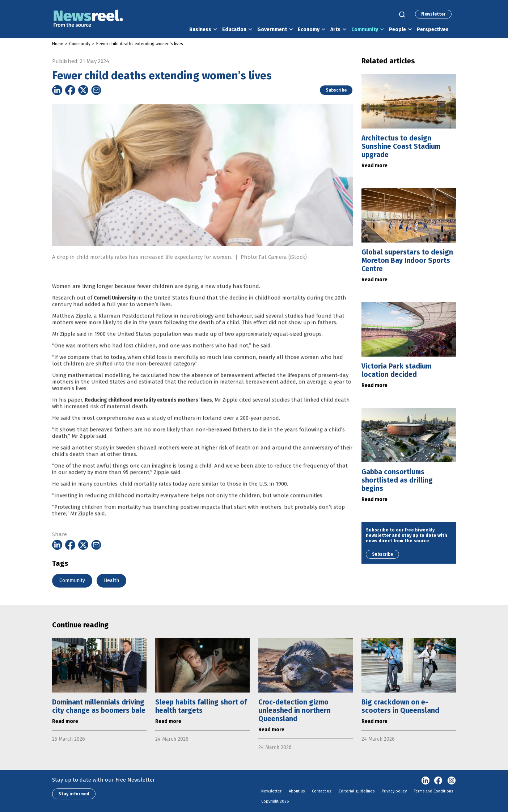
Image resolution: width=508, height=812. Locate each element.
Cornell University (115, 310)
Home (58, 44)
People (397, 30)
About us (297, 791)
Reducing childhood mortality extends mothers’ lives (148, 413)
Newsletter (433, 14)
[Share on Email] (96, 90)
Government (272, 30)
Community (365, 30)
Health (111, 580)
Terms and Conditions (433, 791)
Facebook (439, 781)
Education (234, 30)
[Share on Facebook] (70, 90)
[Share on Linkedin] (57, 90)
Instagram (452, 781)
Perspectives (433, 30)
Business (200, 30)
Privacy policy (394, 791)
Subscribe (336, 90)
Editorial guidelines (357, 791)
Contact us (321, 791)
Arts (335, 30)
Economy (309, 30)
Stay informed (74, 794)
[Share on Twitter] (83, 90)
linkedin (426, 781)
